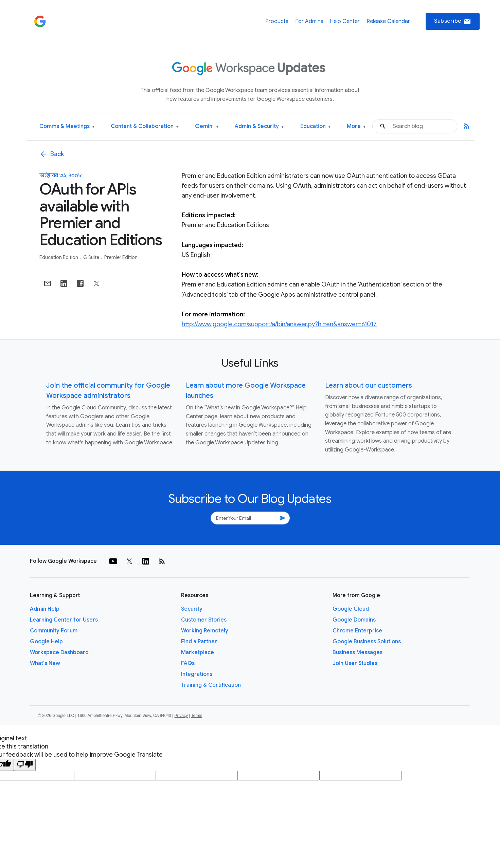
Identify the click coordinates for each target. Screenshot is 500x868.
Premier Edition (121, 257)
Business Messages (358, 652)
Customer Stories (204, 620)
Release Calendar (388, 21)
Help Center (345, 21)
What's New (45, 663)
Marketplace (198, 652)
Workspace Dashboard (59, 652)
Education (315, 126)
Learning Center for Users (64, 620)
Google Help (46, 642)
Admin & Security (259, 126)
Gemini (207, 126)
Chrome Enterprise (357, 631)
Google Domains (354, 620)
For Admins (309, 21)
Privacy (181, 716)
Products (277, 21)
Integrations (197, 674)
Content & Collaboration (145, 126)
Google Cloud (351, 609)
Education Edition (59, 257)
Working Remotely (205, 631)
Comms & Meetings (67, 126)
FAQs (188, 663)
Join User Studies (355, 663)
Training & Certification (211, 685)
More (356, 126)
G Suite (92, 257)
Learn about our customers (369, 385)
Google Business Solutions (367, 642)
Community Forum (54, 631)
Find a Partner (199, 642)
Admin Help (45, 609)
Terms (197, 716)
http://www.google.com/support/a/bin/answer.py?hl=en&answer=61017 (279, 324)
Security (192, 609)
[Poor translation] (25, 765)
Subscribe (453, 21)
